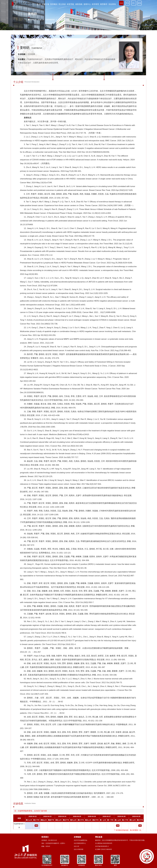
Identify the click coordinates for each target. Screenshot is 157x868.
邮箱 (139, 3)
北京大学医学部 (78, 849)
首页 (40, 20)
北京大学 (76, 846)
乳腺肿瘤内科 (37, 48)
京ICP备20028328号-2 (102, 846)
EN (134, 3)
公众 (121, 3)
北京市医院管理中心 (80, 843)
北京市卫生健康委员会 (81, 840)
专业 (127, 3)
